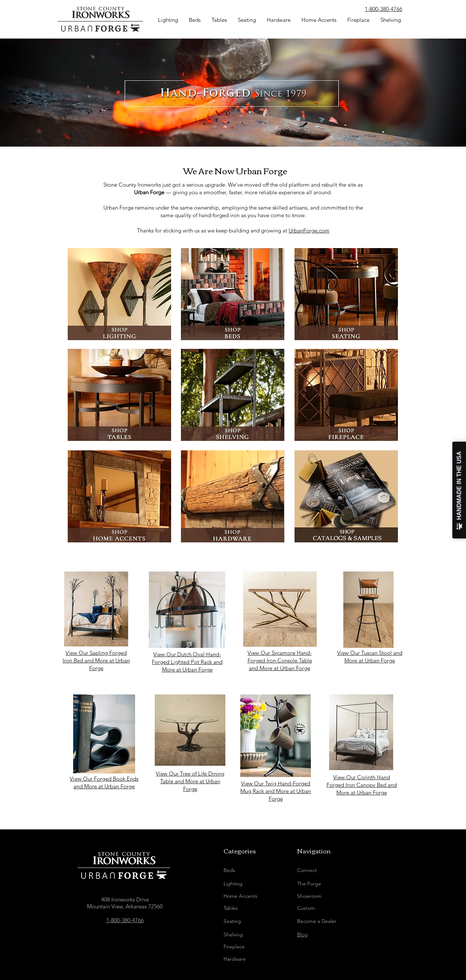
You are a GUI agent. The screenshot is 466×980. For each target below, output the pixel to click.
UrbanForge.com (309, 230)
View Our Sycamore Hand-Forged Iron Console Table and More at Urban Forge (280, 660)
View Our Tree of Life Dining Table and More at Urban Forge (190, 781)
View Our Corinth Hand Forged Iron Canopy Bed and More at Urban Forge (362, 785)
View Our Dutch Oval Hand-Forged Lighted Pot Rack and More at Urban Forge (187, 662)
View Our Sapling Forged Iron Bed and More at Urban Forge (96, 660)
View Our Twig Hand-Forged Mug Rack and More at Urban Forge (276, 791)
